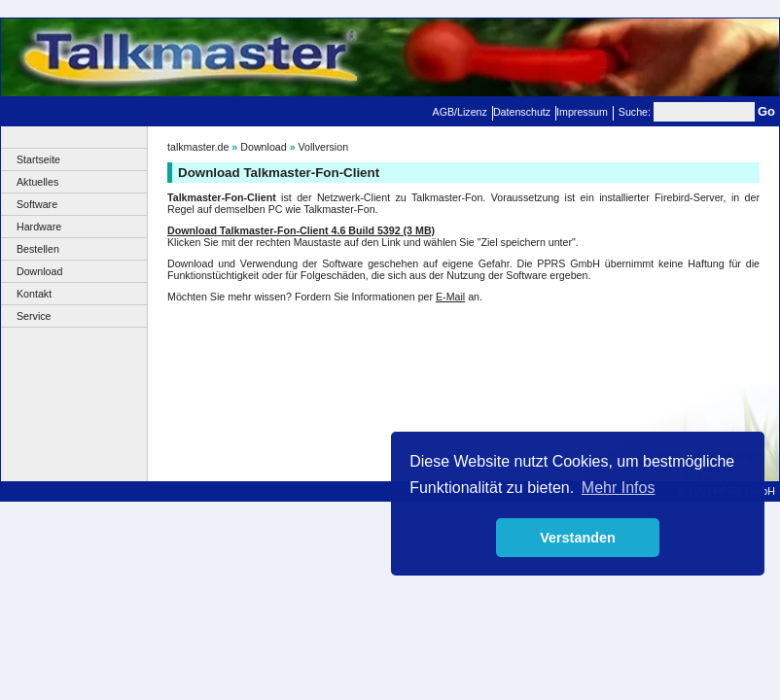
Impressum (582, 112)
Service (34, 316)
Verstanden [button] (578, 538)
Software (37, 204)
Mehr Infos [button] (619, 488)
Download (39, 271)
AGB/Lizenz (460, 112)
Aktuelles (37, 182)
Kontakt (34, 294)
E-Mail (450, 297)
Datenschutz (522, 112)
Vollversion (324, 147)
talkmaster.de (198, 147)
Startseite (38, 159)
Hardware (39, 227)
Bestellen (38, 249)
